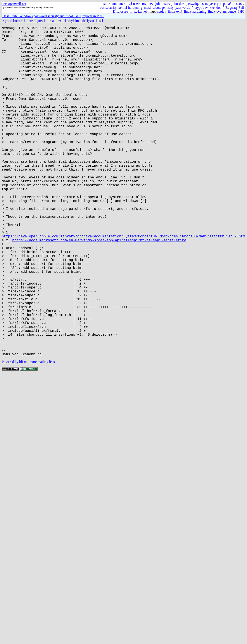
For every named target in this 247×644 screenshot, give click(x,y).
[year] (91, 21)
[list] (100, 21)
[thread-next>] (56, 21)
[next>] (18, 21)
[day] (70, 21)
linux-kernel (138, 11)
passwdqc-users (197, 4)
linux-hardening (195, 11)
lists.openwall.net (14, 4)
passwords (183, 8)
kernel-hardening (130, 8)
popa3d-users (232, 4)
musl (147, 8)
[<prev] (7, 21)
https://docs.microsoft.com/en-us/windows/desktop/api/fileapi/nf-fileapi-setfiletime (99, 288)
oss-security (108, 8)
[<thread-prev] (34, 21)
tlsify (170, 8)
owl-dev (148, 4)
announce (118, 4)
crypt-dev (201, 8)
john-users (163, 4)
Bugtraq (231, 8)
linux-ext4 (175, 11)
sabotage (159, 8)
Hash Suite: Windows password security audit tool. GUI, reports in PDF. (53, 16)
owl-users (133, 4)
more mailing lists (42, 435)
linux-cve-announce (222, 11)
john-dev (178, 4)
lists (104, 4)
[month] (81, 21)
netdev (161, 11)
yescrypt (215, 4)
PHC (241, 11)
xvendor (215, 8)
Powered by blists (14, 435)
